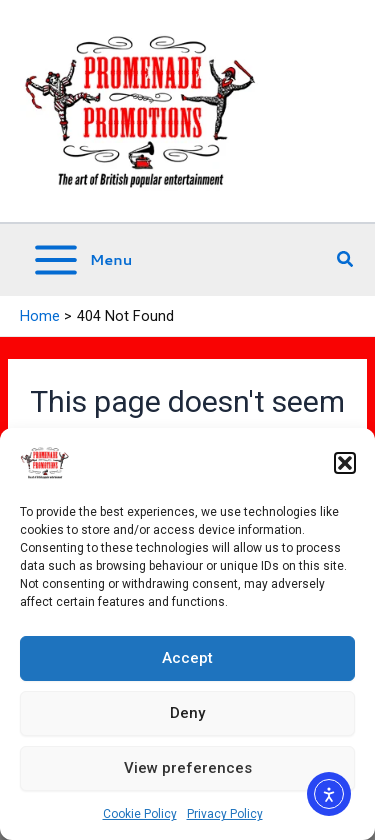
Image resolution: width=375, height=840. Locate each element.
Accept (187, 658)
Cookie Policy (140, 814)
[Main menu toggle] (81, 260)
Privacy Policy (225, 814)
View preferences (188, 768)
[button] (345, 463)
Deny (187, 713)
